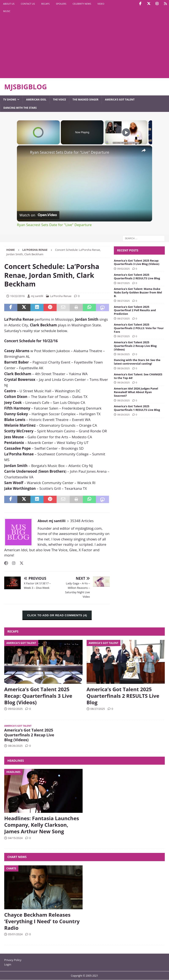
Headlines (16, 761)
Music (7, 11)
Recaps (45, 4)
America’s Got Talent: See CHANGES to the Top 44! (138, 376)
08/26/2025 (123, 354)
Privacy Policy (13, 960)
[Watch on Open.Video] (38, 215)
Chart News (17, 857)
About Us (9, 4)
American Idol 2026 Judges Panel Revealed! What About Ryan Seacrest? (136, 392)
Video (101, 4)
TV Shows (10, 100)
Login (8, 964)
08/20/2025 (123, 415)
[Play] (126, 132)
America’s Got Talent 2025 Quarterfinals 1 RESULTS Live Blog (137, 408)
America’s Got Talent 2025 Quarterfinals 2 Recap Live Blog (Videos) (135, 346)
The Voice (60, 100)
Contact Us (28, 4)
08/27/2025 (123, 283)
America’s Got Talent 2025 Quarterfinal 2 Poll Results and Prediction (135, 310)
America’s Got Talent (120, 100)
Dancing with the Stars (20, 108)
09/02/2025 (123, 269)
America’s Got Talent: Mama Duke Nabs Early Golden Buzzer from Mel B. (138, 292)
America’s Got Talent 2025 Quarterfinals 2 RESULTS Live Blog (137, 276)
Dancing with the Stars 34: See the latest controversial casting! (137, 362)
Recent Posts (128, 250)
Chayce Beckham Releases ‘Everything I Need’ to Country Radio (42, 921)
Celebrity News (82, 4)
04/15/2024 (15, 838)
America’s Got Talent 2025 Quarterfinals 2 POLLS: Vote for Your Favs (139, 328)
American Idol (36, 100)
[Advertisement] (56, 46)
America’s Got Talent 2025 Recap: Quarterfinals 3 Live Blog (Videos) (137, 262)
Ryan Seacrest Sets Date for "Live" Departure (70, 152)
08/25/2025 (123, 400)
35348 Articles (82, 521)
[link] (24, 152)
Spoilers (61, 4)
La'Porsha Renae (61, 296)
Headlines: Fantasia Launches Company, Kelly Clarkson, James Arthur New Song (42, 825)
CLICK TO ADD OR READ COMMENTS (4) (57, 615)
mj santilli (37, 296)
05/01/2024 (15, 934)
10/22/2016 (17, 296)
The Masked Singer (85, 100)
